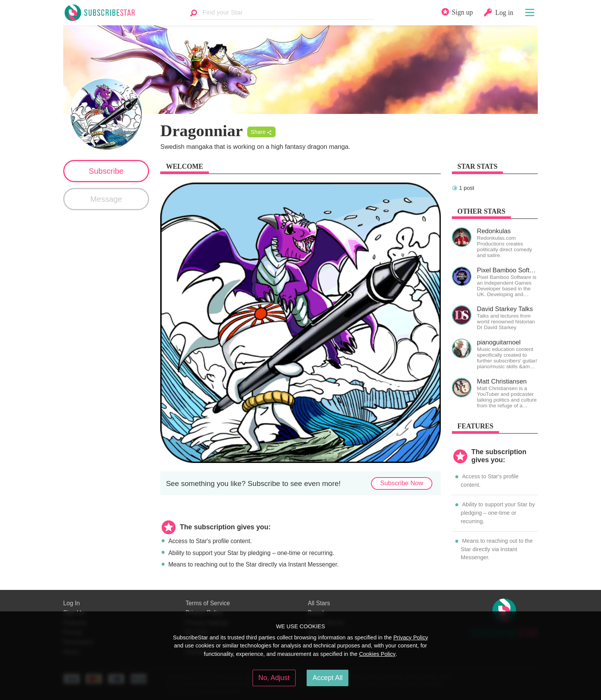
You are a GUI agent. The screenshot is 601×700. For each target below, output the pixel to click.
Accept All (328, 678)
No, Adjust (274, 678)
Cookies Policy (377, 654)
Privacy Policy (411, 637)
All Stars (319, 603)
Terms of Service (208, 603)
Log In (71, 603)
